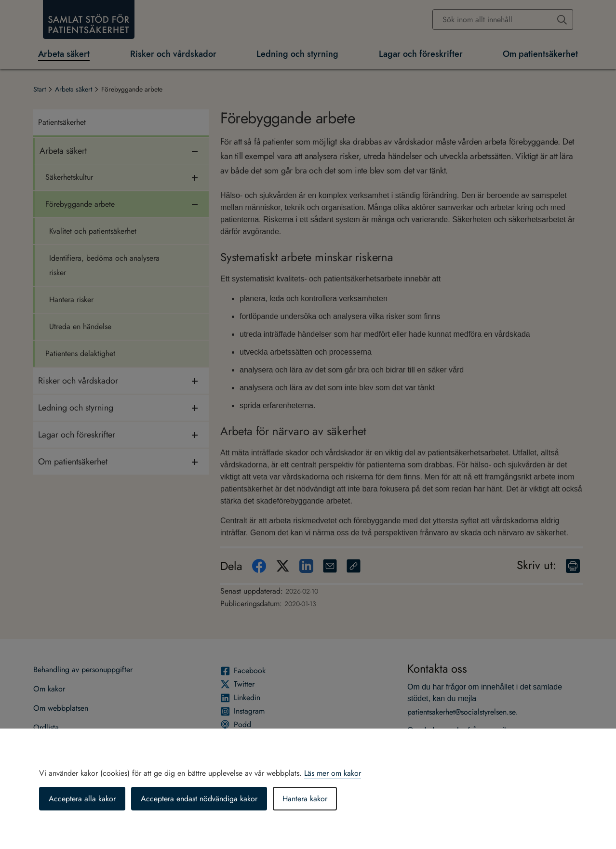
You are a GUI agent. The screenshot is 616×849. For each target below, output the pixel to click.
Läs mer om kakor (333, 773)
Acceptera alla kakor (82, 799)
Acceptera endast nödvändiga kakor (199, 799)
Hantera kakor (305, 799)
